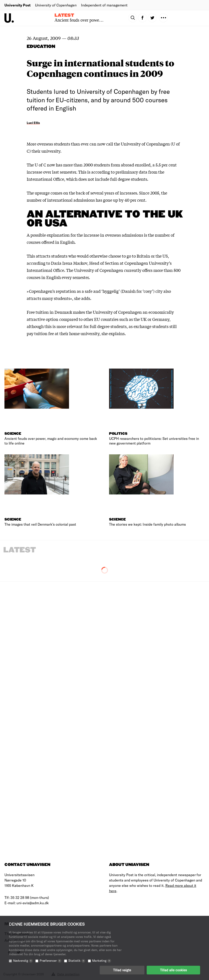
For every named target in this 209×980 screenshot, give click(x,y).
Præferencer (51, 961)
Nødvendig (23, 961)
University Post (17, 5)
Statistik (77, 961)
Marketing (102, 961)
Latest (64, 15)
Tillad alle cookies (173, 970)
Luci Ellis (33, 123)
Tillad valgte (122, 970)
